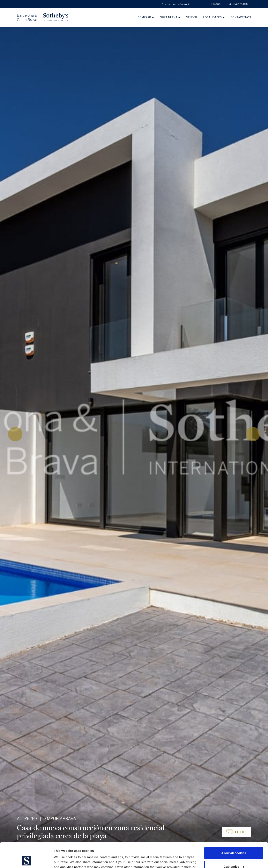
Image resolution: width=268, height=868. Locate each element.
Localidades (214, 17)
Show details (63, 860)
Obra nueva (170, 17)
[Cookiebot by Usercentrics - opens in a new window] (27, 860)
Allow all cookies (234, 830)
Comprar (146, 17)
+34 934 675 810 (237, 4)
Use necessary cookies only (234, 857)
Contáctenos (241, 17)
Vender (192, 17)
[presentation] (15, 434)
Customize (234, 843)
